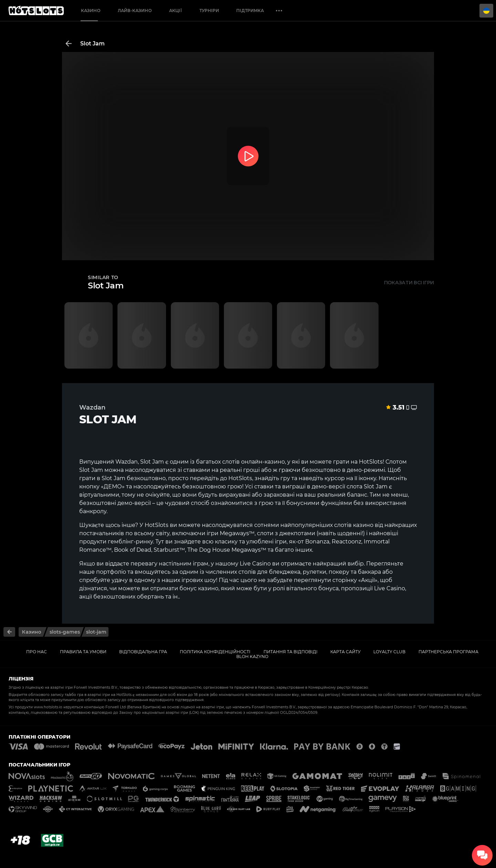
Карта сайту (345, 652)
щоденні (349, 533)
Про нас (37, 652)
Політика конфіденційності (215, 652)
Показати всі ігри (409, 283)
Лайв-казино (135, 10)
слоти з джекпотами (286, 533)
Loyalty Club (389, 652)
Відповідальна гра (143, 652)
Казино (91, 10)
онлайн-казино (263, 462)
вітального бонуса (312, 588)
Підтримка (250, 10)
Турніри (209, 10)
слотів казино (354, 525)
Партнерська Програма (448, 652)
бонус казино (199, 588)
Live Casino (255, 564)
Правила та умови (83, 652)
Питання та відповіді (291, 652)
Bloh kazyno (252, 657)
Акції (176, 10)
